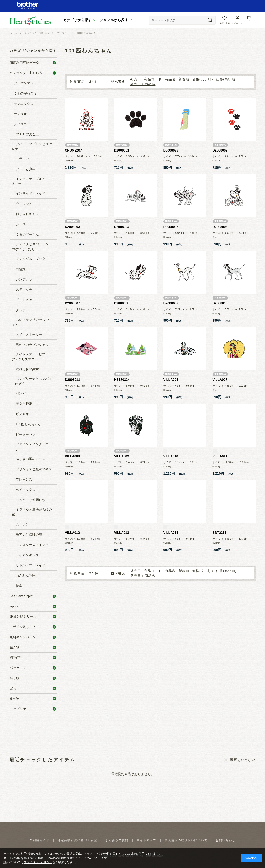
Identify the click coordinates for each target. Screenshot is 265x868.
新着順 (184, 79)
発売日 (136, 79)
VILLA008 (72, 456)
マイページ (237, 23)
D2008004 (122, 227)
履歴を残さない (243, 760)
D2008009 (171, 303)
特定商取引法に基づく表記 (77, 840)
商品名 (170, 79)
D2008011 (73, 380)
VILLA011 (220, 456)
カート (249, 23)
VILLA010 (171, 456)
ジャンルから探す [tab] (114, 20)
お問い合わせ (226, 840)
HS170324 (122, 380)
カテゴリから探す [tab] (78, 20)
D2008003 (73, 227)
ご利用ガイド (39, 840)
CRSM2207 (73, 150)
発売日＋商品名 (143, 84)
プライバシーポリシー (38, 862)
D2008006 (220, 227)
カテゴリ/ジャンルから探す (33, 51)
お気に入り (225, 23)
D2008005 (171, 227)
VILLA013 (122, 533)
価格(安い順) (203, 79)
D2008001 (122, 150)
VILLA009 (122, 456)
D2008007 (73, 303)
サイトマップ (146, 840)
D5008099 (171, 150)
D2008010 (220, 303)
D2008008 (122, 303)
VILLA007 (220, 380)
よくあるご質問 (117, 840)
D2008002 (220, 150)
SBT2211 (220, 533)
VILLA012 (72, 533)
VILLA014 (171, 533)
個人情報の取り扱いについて (186, 840)
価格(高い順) (226, 79)
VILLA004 (171, 380)
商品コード (153, 79)
